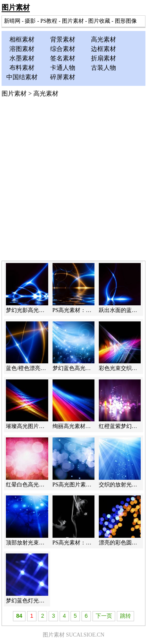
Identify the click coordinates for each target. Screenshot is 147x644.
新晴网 (12, 21)
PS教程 (49, 21)
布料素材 (22, 68)
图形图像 (126, 21)
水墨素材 (22, 58)
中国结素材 (22, 77)
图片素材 (16, 7)
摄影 (30, 21)
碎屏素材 (63, 77)
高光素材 (103, 39)
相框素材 (22, 39)
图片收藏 (99, 21)
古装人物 (103, 68)
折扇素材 (103, 58)
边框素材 (103, 49)
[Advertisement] (73, 183)
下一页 (104, 616)
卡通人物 (63, 68)
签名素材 (63, 58)
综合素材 (63, 49)
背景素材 (63, 39)
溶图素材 (22, 49)
